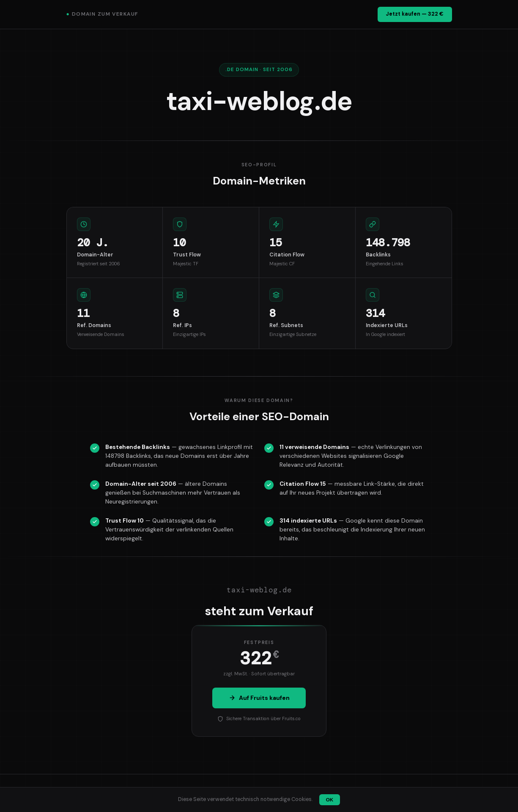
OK (330, 800)
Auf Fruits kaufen (259, 698)
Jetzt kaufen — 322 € (415, 14)
